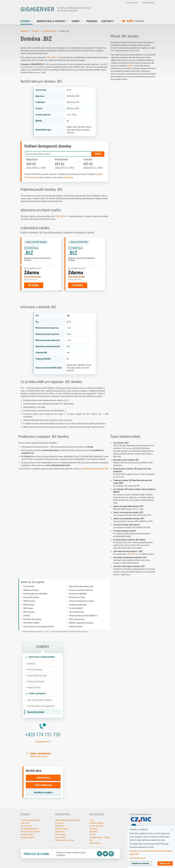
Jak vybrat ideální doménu (40, 700)
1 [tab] (60, 291)
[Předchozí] (20, 265)
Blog (91, 840)
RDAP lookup (29, 605)
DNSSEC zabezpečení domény (81, 623)
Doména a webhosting (78, 605)
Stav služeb (94, 829)
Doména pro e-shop (77, 597)
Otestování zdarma (62, 829)
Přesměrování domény (32, 619)
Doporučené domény (37, 675)
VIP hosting (59, 823)
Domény (36, 31)
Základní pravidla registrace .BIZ (95, 469)
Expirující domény (36, 681)
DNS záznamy (29, 612)
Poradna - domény (27, 834)
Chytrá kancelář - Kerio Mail (65, 840)
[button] (43, 755)
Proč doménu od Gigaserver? (41, 706)
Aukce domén (34, 687)
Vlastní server (60, 832)
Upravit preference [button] (138, 858)
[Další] (105, 265)
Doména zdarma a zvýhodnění (35, 594)
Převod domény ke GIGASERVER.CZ (83, 616)
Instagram (111, 854)
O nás (92, 820)
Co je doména (29, 586)
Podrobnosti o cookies (139, 851)
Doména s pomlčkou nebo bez (81, 590)
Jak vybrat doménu (76, 612)
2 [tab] (64, 291)
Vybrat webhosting (43, 785)
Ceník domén (25, 823)
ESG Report (94, 832)
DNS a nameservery (77, 619)
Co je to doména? (76, 608)
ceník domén (33, 177)
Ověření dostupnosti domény (30, 820)
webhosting (68, 177)
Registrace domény (31, 590)
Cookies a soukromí (97, 826)
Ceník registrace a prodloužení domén (39, 627)
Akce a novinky (132, 3)
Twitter (105, 854)
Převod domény (35, 670)
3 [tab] (68, 291)
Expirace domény (76, 627)
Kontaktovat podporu (43, 792)
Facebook (100, 854)
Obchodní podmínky (96, 823)
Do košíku (34, 285)
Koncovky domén (49, 31)
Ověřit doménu (43, 778)
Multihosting (59, 826)
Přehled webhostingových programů (67, 820)
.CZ (58, 57)
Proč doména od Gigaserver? (31, 832)
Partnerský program (27, 837)
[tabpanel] (41, 264)
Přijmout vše (165, 863)
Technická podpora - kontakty (100, 837)
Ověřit (98, 154)
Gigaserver (25, 31)
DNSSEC (27, 616)
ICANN (130, 66)
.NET (53, 57)
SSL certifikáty (60, 837)
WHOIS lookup (29, 601)
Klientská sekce (149, 3)
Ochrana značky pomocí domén (82, 601)
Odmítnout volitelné (140, 863)
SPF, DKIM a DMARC (31, 623)
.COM (48, 57)
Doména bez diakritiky (78, 594)
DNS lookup (28, 608)
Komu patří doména (31, 597)
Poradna (92, 834)
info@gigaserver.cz (43, 742)
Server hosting (60, 834)
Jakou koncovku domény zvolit (81, 586)
